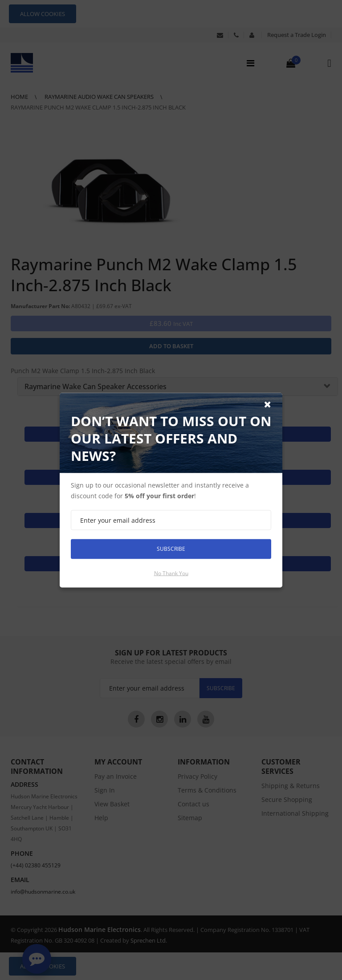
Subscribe (171, 549)
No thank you (171, 573)
